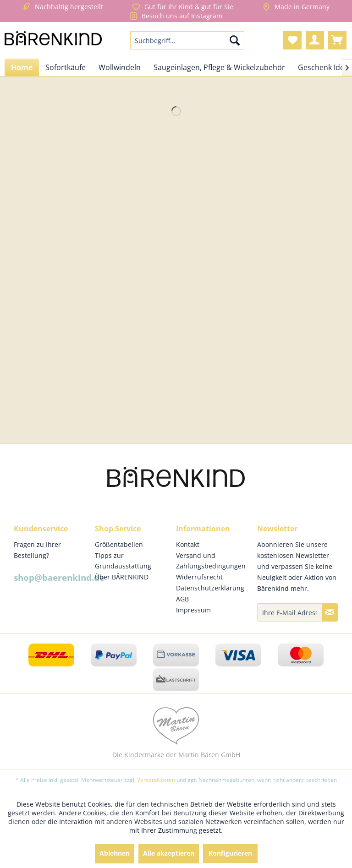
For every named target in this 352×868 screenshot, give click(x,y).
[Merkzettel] (292, 40)
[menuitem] (187, 40)
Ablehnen (115, 853)
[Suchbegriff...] (187, 40)
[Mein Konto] (315, 40)
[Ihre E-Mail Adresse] (290, 612)
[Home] (22, 67)
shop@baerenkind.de (59, 578)
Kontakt (188, 544)
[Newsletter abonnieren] (330, 612)
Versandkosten (156, 780)
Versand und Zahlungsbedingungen (211, 561)
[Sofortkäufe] (66, 67)
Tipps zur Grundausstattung (123, 561)
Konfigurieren (230, 853)
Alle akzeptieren (169, 853)
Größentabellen (119, 544)
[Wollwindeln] (120, 67)
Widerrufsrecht (199, 577)
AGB (182, 599)
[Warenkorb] (337, 40)
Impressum (193, 610)
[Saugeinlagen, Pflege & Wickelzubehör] (219, 67)
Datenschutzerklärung (210, 588)
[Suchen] (235, 40)
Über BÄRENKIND (122, 577)
